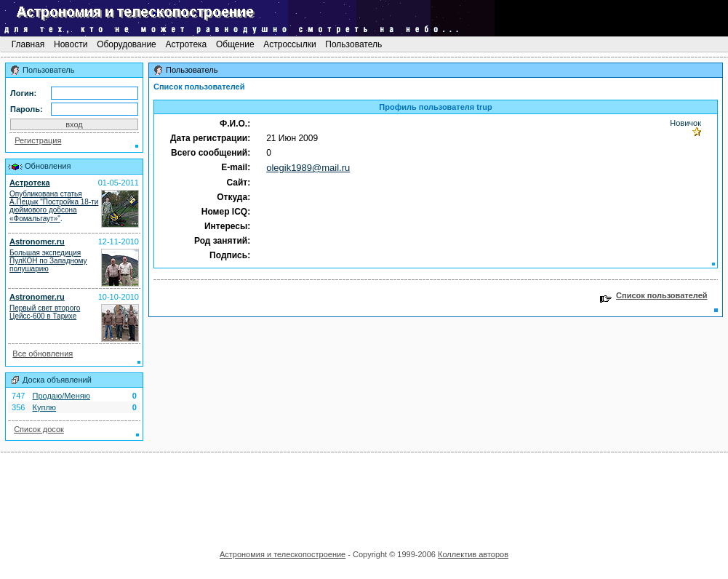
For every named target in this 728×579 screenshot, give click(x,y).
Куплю (45, 407)
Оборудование (127, 44)
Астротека (186, 44)
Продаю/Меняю (61, 396)
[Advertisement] (364, 496)
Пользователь (354, 44)
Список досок (39, 429)
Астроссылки (290, 44)
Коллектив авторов (473, 554)
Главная (28, 44)
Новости (71, 44)
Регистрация (38, 140)
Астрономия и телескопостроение (283, 554)
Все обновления (43, 354)
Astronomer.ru (37, 241)
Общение (235, 44)
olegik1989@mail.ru (308, 168)
